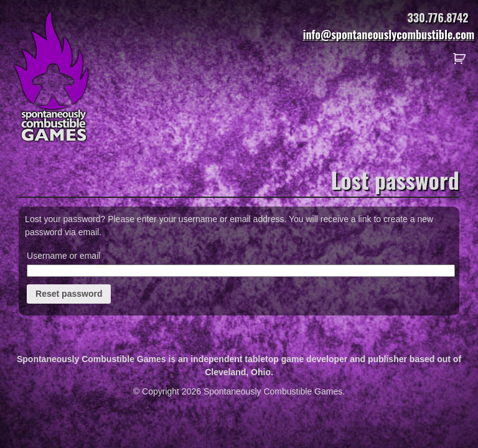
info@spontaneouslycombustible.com (389, 34)
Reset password (69, 294)
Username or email (63, 256)
